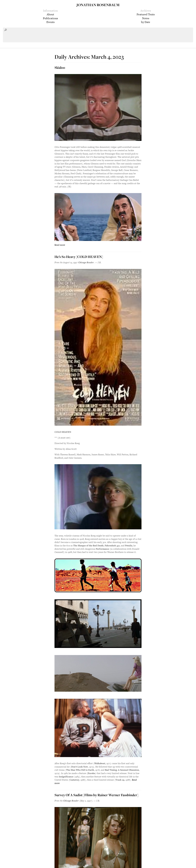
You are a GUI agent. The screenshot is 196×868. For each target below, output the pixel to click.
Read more (60, 245)
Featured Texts (146, 14)
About (50, 14)
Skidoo (60, 68)
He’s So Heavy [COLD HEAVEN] (79, 257)
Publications (50, 18)
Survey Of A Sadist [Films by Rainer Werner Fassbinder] (96, 795)
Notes (146, 18)
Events (50, 22)
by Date (146, 22)
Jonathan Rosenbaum (98, 5)
